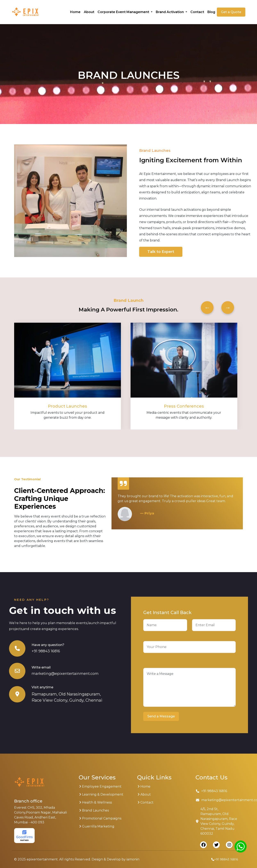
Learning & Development (101, 794)
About (89, 12)
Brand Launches (94, 810)
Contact (197, 12)
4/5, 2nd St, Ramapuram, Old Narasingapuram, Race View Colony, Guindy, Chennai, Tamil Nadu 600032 (217, 821)
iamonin (133, 859)
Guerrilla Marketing (97, 826)
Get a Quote (231, 12)
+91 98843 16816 (46, 651)
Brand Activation (170, 12)
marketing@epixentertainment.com (65, 674)
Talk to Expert (161, 252)
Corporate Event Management (124, 12)
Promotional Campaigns (100, 818)
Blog (211, 12)
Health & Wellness (96, 802)
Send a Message (161, 716)
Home (75, 12)
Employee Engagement (100, 786)
